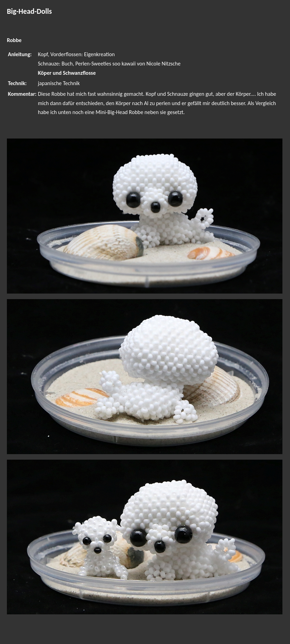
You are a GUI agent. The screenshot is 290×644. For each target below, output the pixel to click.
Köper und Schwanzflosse (67, 73)
